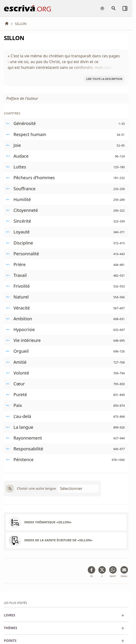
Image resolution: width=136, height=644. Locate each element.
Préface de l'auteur (22, 98)
